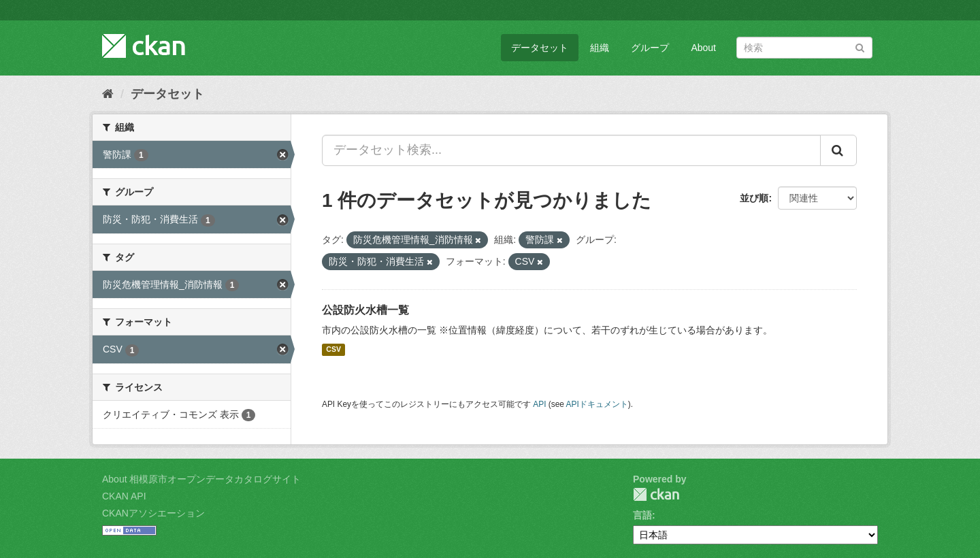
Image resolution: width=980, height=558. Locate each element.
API (539, 404)
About (703, 48)
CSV (333, 350)
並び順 (754, 198)
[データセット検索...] (571, 150)
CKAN (656, 494)
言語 (642, 515)
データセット (540, 48)
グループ (650, 48)
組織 (600, 48)
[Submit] (860, 47)
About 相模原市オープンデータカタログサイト (201, 479)
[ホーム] (108, 94)
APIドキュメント (597, 404)
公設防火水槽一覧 (365, 310)
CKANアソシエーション (153, 513)
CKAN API (124, 496)
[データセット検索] (804, 48)
